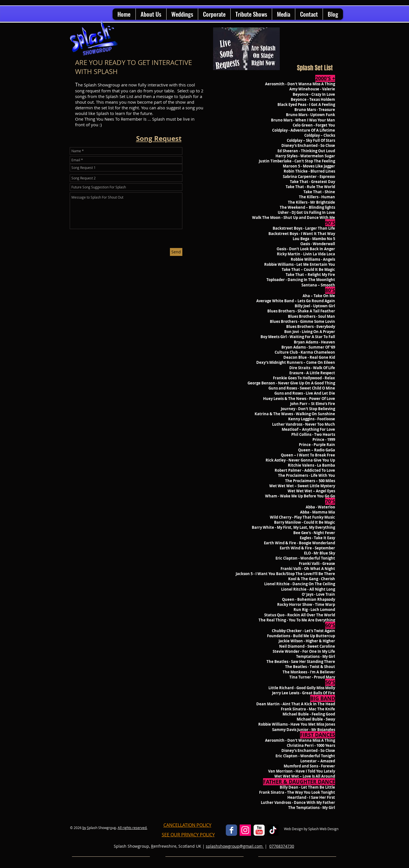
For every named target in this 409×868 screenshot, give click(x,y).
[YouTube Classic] (259, 830)
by (84, 828)
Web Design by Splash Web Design (311, 829)
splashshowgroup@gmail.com (235, 846)
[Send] (176, 252)
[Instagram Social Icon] (245, 830)
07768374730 (282, 846)
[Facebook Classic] (231, 830)
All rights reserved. (133, 828)
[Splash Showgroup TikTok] (273, 830)
